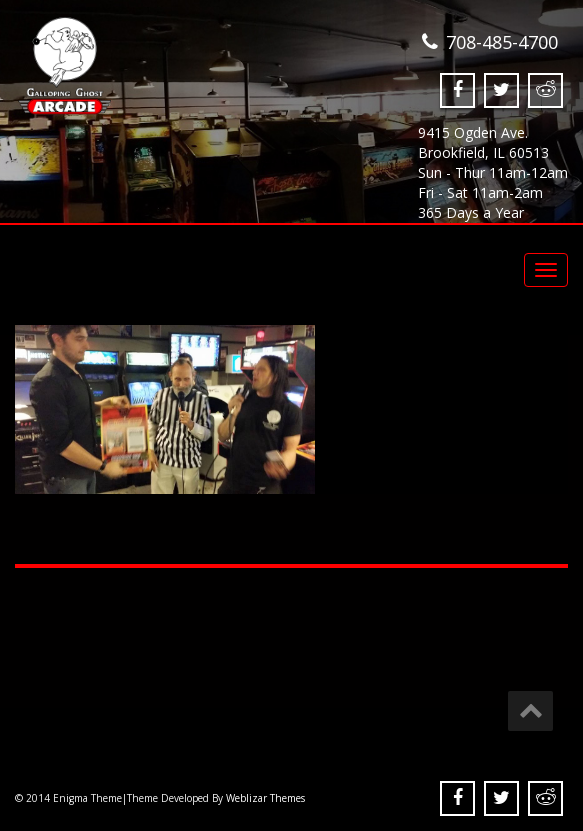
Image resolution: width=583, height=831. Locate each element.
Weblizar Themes (265, 798)
